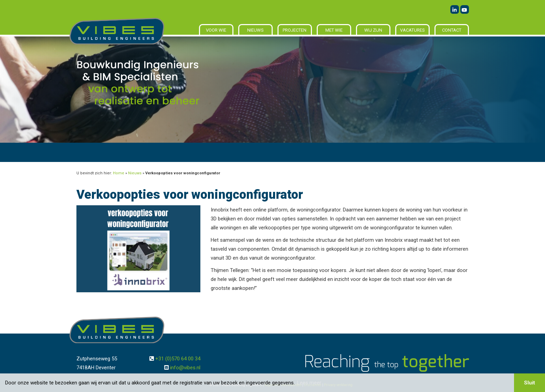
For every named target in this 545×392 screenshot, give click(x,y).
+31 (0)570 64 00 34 (178, 359)
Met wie (334, 30)
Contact (452, 30)
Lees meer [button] (309, 383)
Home (119, 173)
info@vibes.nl (185, 368)
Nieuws (255, 30)
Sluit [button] (530, 383)
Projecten (295, 30)
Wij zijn (373, 30)
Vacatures (412, 30)
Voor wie (216, 30)
